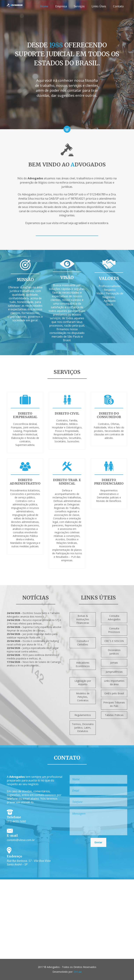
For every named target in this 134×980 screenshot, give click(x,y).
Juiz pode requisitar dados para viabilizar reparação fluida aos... (32, 636)
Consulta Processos (114, 630)
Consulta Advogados (114, 618)
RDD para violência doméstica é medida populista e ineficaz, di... (33, 657)
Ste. (77, 972)
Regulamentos (83, 715)
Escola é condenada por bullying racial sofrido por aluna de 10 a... (33, 643)
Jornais (114, 663)
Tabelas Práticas (114, 715)
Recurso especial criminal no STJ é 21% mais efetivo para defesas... (34, 622)
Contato (118, 6)
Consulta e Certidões (83, 643)
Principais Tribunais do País (114, 704)
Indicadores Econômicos (83, 664)
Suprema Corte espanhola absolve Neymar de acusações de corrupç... (34, 629)
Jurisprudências (114, 672)
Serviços (79, 6)
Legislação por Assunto (83, 683)
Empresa (61, 6)
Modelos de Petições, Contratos (83, 697)
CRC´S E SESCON (114, 641)
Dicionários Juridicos (114, 652)
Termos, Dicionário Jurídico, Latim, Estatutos (83, 728)
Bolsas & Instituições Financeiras (83, 619)
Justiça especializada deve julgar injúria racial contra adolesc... (33, 650)
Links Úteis (99, 6)
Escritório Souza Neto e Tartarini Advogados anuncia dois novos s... (33, 615)
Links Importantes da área (114, 683)
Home (44, 6)
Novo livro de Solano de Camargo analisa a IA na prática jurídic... (34, 664)
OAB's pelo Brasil (114, 693)
